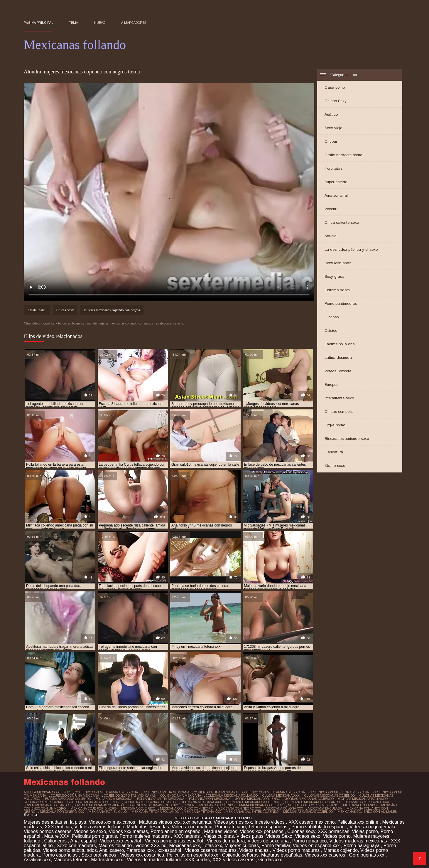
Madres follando (116, 846)
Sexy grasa (335, 276)
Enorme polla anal (340, 344)
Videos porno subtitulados (70, 850)
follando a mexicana (114, 799)
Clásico (331, 330)
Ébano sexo (335, 466)
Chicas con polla (339, 412)
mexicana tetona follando (155, 812)
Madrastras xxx (108, 860)
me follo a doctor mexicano (313, 805)
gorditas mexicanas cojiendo (93, 802)
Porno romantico (309, 841)
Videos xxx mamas (128, 831)
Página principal (38, 23)
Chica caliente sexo (342, 222)
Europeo (331, 385)
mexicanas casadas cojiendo (308, 812)
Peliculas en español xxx (193, 855)
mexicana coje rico (138, 808)
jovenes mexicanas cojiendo (99, 805)
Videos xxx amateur (192, 827)
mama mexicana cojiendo (261, 805)
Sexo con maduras (76, 846)
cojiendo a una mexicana (216, 792)
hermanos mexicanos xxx (367, 802)
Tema (74, 23)
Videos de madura (226, 841)
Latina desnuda (338, 358)
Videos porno (337, 836)
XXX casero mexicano (311, 822)
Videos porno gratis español (174, 841)
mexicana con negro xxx (239, 808)
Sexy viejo (333, 128)
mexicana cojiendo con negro (186, 808)
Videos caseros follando (99, 827)
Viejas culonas (219, 836)
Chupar (331, 141)
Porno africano (230, 827)
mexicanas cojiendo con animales (367, 812)
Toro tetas (333, 168)
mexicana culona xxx (284, 808)
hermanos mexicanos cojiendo (253, 802)
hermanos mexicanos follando (312, 802)
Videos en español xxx (317, 846)
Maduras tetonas (71, 860)
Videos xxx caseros (326, 855)
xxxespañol (170, 850)
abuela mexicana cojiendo (47, 792)
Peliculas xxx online (358, 822)
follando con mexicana (210, 799)
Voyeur (330, 209)
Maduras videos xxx (160, 822)
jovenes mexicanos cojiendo (209, 805)
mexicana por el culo (108, 812)
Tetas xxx (212, 846)
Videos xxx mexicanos (112, 822)
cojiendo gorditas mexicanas (130, 795)
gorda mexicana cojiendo (258, 799)
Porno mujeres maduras (145, 836)
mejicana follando (360, 805)
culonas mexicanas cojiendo (330, 795)
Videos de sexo (90, 831)
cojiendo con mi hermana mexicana (274, 792)
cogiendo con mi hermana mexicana (106, 792)
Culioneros (56, 841)
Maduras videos (221, 831)
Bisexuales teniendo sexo (347, 439)
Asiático (331, 114)
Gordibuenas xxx (367, 855)
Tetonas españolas (268, 827)
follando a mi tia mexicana (161, 799)
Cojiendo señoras (240, 855)
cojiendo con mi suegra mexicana (339, 792)
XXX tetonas (187, 836)
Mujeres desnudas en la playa (55, 822)
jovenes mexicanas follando (154, 805)
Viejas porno (365, 831)
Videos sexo (308, 836)
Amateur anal (336, 195)
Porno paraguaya (362, 846)
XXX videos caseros (234, 860)
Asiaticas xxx (37, 860)
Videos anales (255, 850)
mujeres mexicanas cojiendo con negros (112, 310)
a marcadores (134, 23)
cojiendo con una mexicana (75, 795)
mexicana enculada (325, 808)
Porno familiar (276, 846)
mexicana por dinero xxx (62, 812)
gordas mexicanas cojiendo (309, 799)
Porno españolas (61, 855)
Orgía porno (335, 425)
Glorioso (332, 317)
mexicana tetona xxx (202, 812)
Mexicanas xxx (184, 846)
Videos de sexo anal (268, 841)
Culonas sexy (301, 831)
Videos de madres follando (154, 860)
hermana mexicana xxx (201, 802)
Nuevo (100, 23)
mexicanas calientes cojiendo (252, 812)
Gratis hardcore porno (343, 155)
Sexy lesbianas (338, 263)
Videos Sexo (279, 836)
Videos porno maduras (297, 850)
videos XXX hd (151, 846)
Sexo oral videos (100, 855)
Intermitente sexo (339, 398)
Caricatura (334, 452)
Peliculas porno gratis (95, 836)
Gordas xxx (271, 860)
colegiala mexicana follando (232, 795)
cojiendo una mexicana (181, 795)
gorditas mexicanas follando (150, 802)
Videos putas (250, 836)
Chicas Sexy (336, 101)
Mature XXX (57, 836)
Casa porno (335, 87)
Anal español (84, 841)
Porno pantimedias (341, 303)
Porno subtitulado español (319, 827)
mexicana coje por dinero (93, 808)
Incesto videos (270, 822)
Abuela (331, 236)
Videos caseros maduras (211, 850)
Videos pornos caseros (48, 831)
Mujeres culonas (242, 846)
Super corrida (336, 182)
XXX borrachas (334, 831)
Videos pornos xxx (233, 822)
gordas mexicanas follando (363, 799)
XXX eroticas (58, 827)
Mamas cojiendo (341, 850)
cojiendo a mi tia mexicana (166, 792)
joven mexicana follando (46, 805)
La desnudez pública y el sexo (351, 249)
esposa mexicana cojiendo (68, 799)
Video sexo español (121, 841)
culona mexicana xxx (281, 795)
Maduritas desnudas (148, 827)
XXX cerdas (197, 860)
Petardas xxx (141, 850)
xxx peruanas (197, 822)
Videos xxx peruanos (262, 831)
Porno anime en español (176, 831)
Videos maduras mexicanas (359, 841)
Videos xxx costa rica (142, 855)
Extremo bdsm (337, 290)
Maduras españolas (282, 855)
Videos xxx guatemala (372, 827)
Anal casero (112, 850)
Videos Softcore (338, 371)
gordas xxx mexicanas (43, 802)
